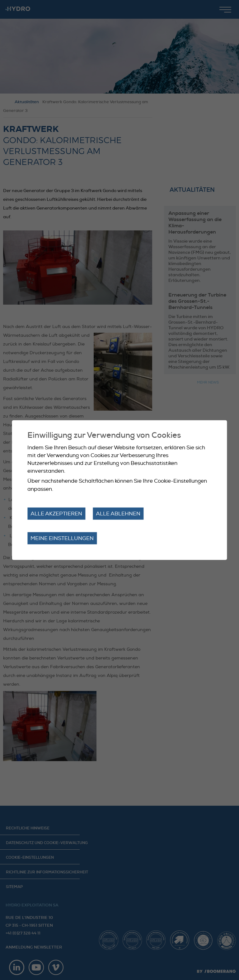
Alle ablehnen (118, 513)
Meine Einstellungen (62, 538)
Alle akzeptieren (56, 513)
